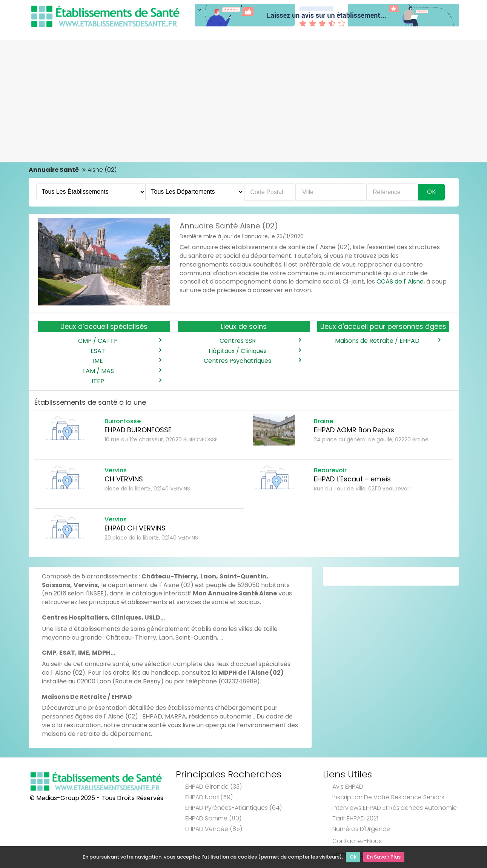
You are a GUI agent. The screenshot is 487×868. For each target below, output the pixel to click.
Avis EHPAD (348, 787)
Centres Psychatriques (252, 361)
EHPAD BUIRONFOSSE (138, 430)
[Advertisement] (244, 97)
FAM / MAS (122, 371)
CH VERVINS (124, 479)
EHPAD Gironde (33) (214, 787)
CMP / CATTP (119, 341)
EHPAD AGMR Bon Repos (354, 430)
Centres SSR (260, 341)
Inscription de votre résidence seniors (388, 797)
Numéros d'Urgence (361, 829)
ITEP (126, 381)
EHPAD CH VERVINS (135, 528)
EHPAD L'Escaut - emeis (352, 479)
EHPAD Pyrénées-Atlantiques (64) (234, 808)
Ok (353, 857)
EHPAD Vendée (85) (214, 829)
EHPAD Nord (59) (209, 797)
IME (127, 361)
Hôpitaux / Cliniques (255, 351)
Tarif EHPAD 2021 (355, 818)
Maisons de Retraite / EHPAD (388, 341)
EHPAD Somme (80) (213, 818)
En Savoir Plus (384, 857)
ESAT (126, 351)
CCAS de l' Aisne (400, 281)
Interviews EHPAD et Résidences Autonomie (395, 808)
